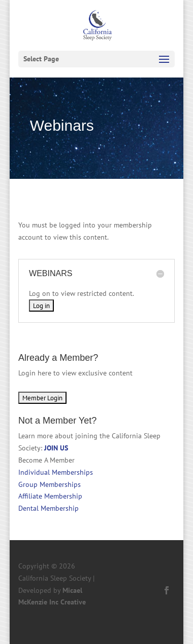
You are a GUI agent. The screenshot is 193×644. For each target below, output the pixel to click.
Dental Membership (49, 508)
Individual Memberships (56, 472)
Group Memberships (50, 484)
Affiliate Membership (50, 496)
